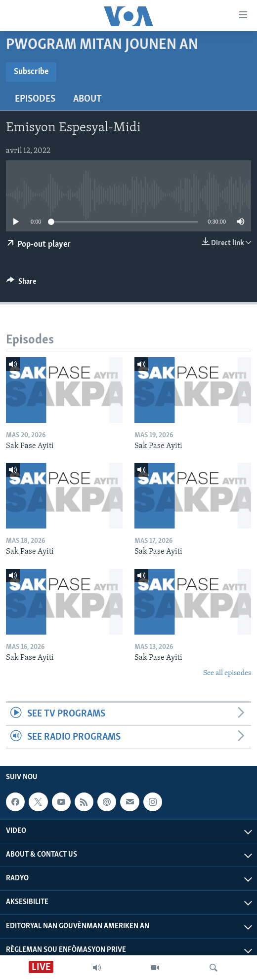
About (87, 99)
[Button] (21, 284)
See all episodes (227, 673)
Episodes (35, 99)
